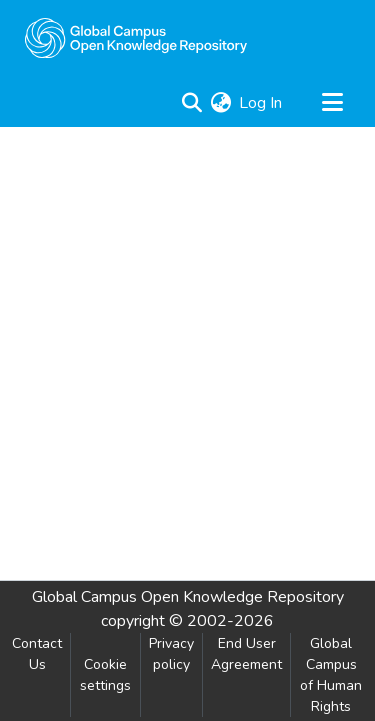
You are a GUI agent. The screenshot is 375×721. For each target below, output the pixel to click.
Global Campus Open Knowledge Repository (188, 597)
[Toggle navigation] (332, 103)
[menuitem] (220, 103)
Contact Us (37, 654)
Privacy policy (171, 654)
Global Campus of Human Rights (331, 675)
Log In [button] (261, 103)
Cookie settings (105, 675)
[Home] (136, 38)
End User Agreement (246, 654)
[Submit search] (191, 103)
